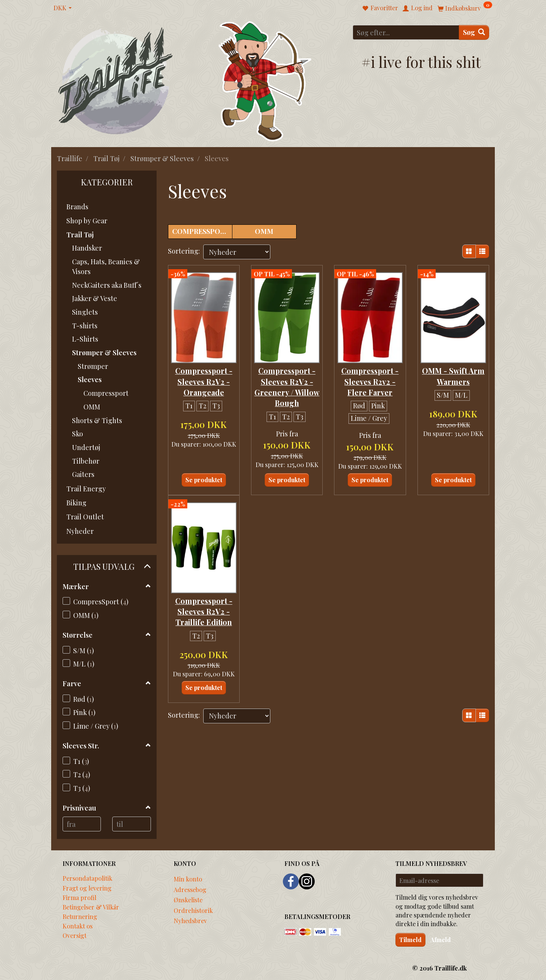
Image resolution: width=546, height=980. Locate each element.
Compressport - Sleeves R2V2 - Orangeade (204, 378)
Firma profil (79, 897)
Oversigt (75, 935)
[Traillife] (116, 80)
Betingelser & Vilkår (91, 907)
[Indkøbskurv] (465, 8)
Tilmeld (410, 940)
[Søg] (474, 32)
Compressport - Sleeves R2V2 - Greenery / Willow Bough (287, 383)
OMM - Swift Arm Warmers (453, 373)
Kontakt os (78, 926)
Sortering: (184, 251)
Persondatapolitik (87, 878)
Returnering (80, 916)
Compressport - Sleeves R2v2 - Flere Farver (370, 378)
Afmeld (441, 940)
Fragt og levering (87, 888)
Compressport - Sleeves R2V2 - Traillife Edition (204, 614)
